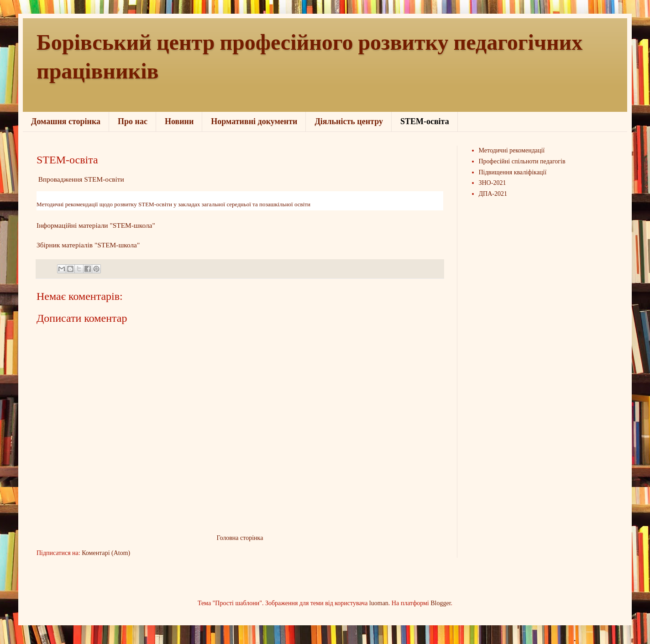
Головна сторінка (240, 538)
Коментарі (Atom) (106, 553)
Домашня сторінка (66, 121)
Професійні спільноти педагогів (522, 161)
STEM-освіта (425, 121)
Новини (179, 121)
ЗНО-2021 (493, 183)
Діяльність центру (349, 121)
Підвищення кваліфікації (513, 172)
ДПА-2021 (493, 194)
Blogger (440, 603)
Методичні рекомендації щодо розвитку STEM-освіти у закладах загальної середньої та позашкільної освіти (173, 204)
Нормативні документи (254, 121)
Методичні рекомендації (512, 150)
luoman (379, 603)
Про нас (133, 121)
